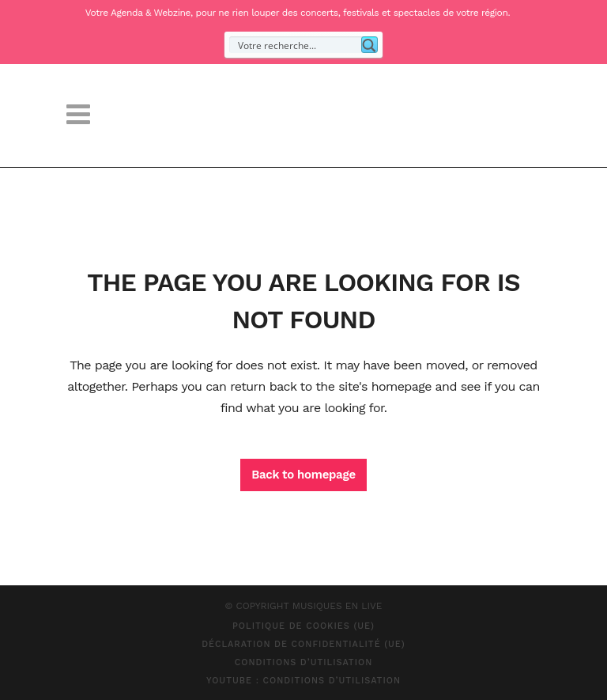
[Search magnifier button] (369, 45)
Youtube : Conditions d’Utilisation (303, 681)
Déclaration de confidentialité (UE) (303, 644)
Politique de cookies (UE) (303, 626)
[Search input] (296, 45)
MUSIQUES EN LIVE (337, 606)
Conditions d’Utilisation (304, 662)
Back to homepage (303, 475)
